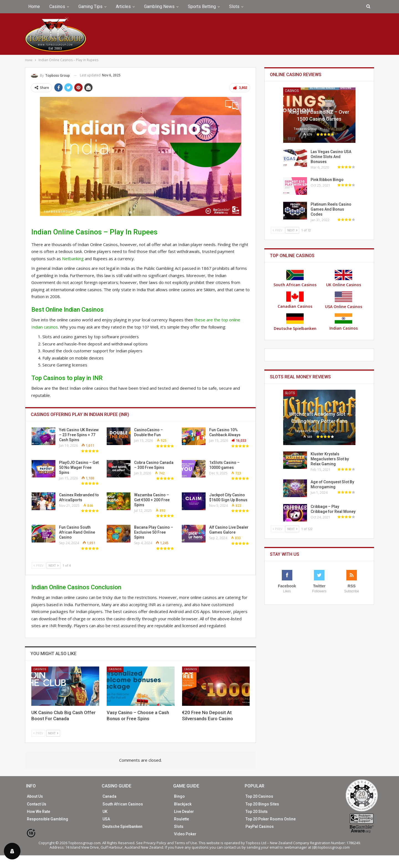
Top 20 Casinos (259, 796)
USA (106, 819)
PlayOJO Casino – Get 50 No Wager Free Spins (79, 467)
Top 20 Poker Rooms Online (271, 819)
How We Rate (39, 812)
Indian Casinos (344, 322)
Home (34, 7)
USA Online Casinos (344, 300)
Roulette (181, 819)
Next (53, 565)
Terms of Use (186, 843)
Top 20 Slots (257, 812)
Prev (39, 565)
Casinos (57, 7)
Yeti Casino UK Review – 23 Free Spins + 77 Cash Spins (79, 435)
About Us (35, 796)
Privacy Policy (155, 843)
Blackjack (183, 804)
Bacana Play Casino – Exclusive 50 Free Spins (154, 532)
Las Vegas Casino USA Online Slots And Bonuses (331, 157)
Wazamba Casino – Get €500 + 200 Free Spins (152, 500)
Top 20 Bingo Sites (262, 804)
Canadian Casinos (295, 300)
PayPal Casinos (260, 826)
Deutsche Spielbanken (295, 322)
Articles (123, 7)
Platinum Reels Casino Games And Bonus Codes (331, 209)
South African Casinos (295, 279)
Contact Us (37, 804)
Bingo (179, 796)
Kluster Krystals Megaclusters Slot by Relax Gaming (330, 459)
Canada (109, 796)
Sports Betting (202, 7)
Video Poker (185, 834)
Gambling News (159, 7)
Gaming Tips (90, 7)
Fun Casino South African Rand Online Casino (77, 532)
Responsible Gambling (48, 819)
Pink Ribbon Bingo (327, 180)
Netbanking (73, 259)
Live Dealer (184, 812)
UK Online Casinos (344, 279)
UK (105, 812)
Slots (234, 7)
